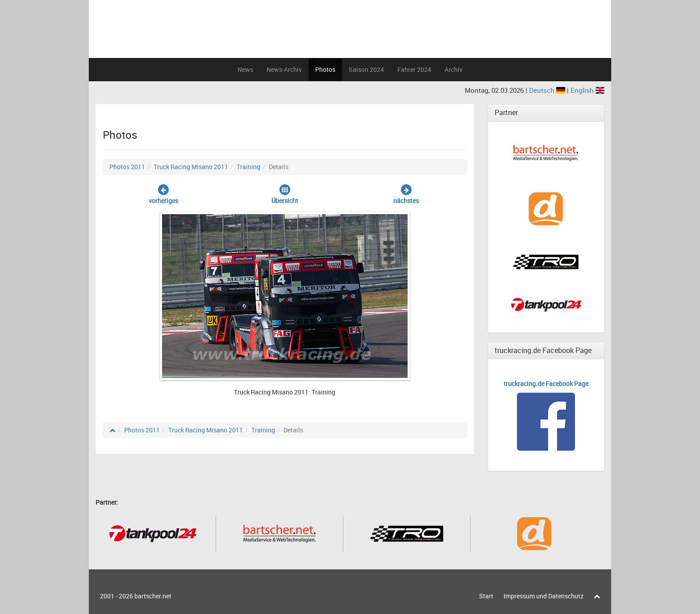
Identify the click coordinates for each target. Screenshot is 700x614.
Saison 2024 (366, 69)
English (587, 90)
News (245, 69)
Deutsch (548, 90)
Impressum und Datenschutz (544, 596)
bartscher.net (153, 596)
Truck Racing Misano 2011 (191, 167)
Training (248, 167)
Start (486, 596)
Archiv (454, 69)
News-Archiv (284, 69)
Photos (325, 69)
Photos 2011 (127, 167)
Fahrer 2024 (414, 69)
